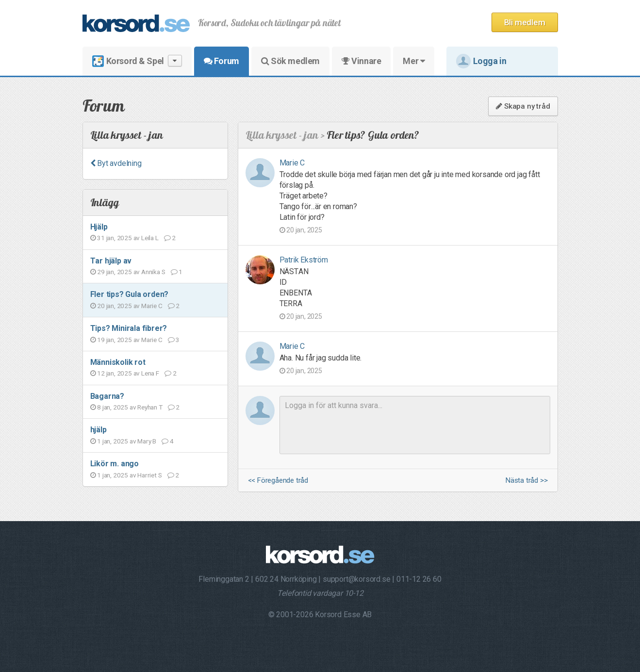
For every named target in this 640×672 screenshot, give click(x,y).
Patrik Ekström (304, 260)
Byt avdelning (116, 163)
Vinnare (361, 61)
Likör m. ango (115, 464)
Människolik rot (118, 362)
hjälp (98, 430)
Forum (222, 61)
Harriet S (149, 475)
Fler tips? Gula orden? (130, 294)
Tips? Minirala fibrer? (129, 328)
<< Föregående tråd (278, 481)
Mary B (147, 441)
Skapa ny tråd (523, 106)
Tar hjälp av (111, 261)
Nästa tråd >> (526, 481)
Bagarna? (107, 396)
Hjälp (99, 227)
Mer (414, 61)
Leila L (150, 238)
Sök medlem (290, 61)
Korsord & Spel (137, 61)
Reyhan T (150, 407)
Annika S (153, 272)
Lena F (150, 373)
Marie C (152, 306)
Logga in (481, 61)
